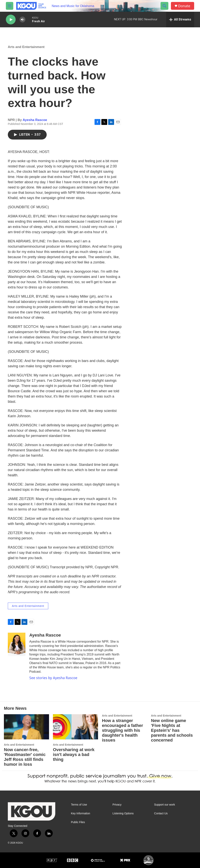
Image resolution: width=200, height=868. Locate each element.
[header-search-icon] (164, 6)
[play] (11, 20)
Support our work (165, 805)
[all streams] (180, 20)
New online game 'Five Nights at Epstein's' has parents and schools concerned (172, 730)
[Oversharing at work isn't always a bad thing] (75, 727)
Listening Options (123, 813)
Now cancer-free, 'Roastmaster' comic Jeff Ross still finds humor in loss (25, 757)
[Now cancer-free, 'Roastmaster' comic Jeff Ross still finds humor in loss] (26, 727)
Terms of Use (79, 805)
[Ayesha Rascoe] (17, 644)
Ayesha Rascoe (35, 120)
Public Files (78, 822)
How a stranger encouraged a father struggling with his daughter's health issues (122, 730)
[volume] (22, 20)
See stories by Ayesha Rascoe (53, 678)
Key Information (80, 813)
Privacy (117, 805)
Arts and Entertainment (26, 47)
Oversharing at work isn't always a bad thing (74, 755)
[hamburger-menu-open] (10, 6)
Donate (184, 6)
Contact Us (161, 813)
